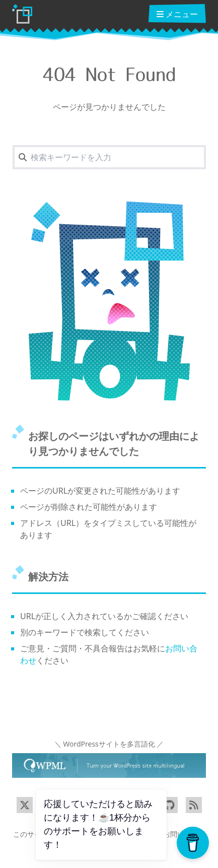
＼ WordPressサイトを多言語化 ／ (109, 744)
